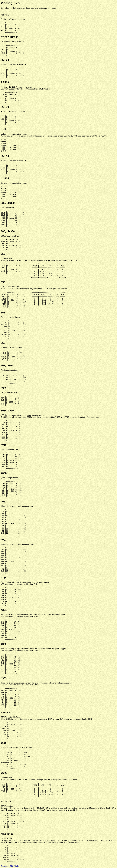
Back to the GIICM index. (10, 866)
